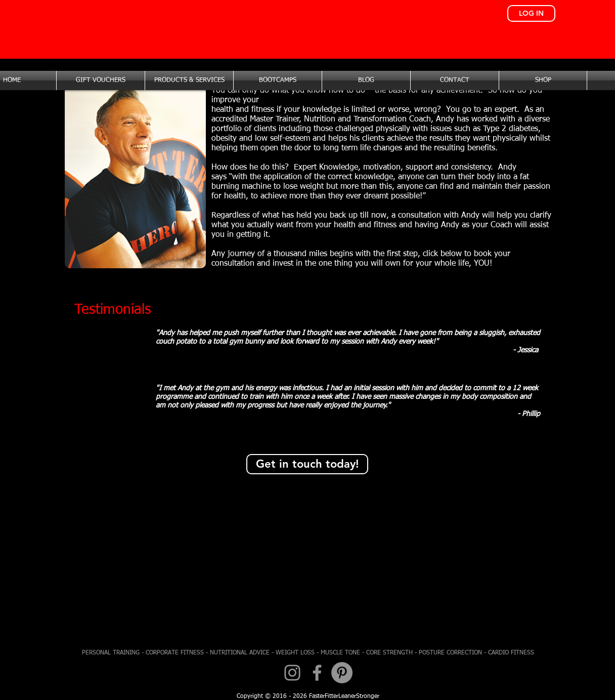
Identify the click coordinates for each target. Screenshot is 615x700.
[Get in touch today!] (307, 464)
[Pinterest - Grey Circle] (342, 673)
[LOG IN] (531, 13)
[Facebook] (317, 673)
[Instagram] (292, 673)
